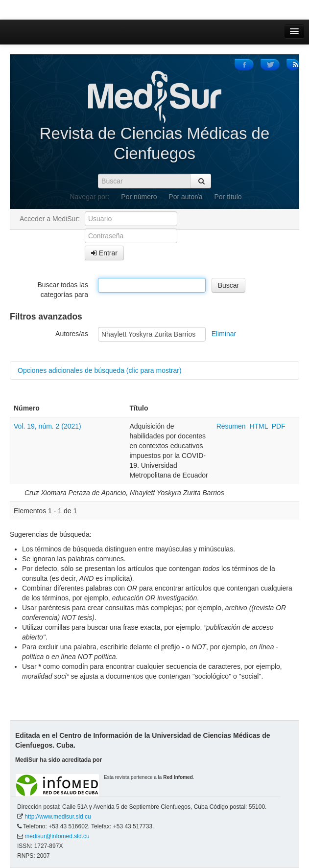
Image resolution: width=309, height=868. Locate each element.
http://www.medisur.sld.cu (58, 817)
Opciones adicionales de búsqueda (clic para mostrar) (100, 370)
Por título (228, 197)
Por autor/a (185, 197)
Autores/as (72, 334)
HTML (259, 426)
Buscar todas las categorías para (63, 290)
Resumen (232, 426)
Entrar (104, 253)
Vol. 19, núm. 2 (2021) (48, 426)
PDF (279, 426)
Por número (139, 197)
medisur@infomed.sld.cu (57, 836)
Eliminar (224, 334)
